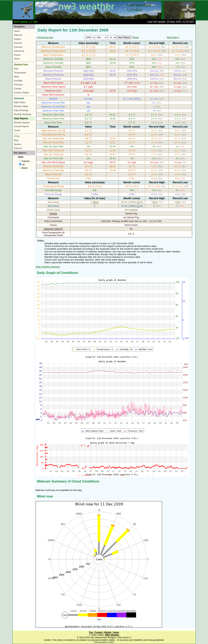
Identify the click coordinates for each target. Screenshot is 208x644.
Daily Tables (20, 102)
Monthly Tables (21, 106)
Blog (16, 140)
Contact (99, 632)
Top (91, 632)
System (18, 144)
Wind (16, 77)
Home (17, 31)
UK (22, 165)
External (18, 148)
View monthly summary (48, 267)
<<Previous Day (45, 37)
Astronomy (19, 51)
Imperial (24, 161)
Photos (17, 55)
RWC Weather (112, 635)
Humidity (18, 81)
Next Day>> (173, 37)
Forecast (18, 47)
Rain (16, 69)
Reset (136, 37)
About (17, 59)
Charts (17, 130)
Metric (23, 168)
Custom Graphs (22, 93)
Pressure (18, 85)
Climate (18, 89)
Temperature (20, 73)
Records (18, 43)
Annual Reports (21, 126)
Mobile (108, 632)
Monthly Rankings (22, 114)
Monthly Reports (22, 123)
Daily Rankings (21, 110)
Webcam (18, 35)
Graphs (17, 39)
